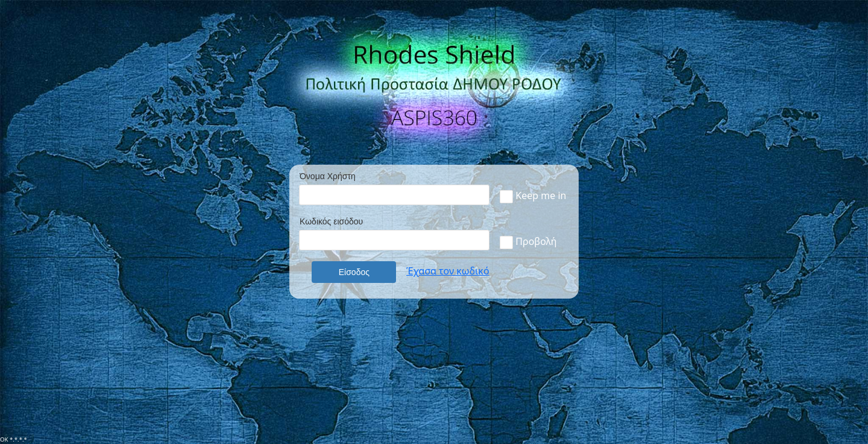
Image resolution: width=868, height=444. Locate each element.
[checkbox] (506, 197)
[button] (354, 272)
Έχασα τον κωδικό (448, 271)
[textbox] (394, 195)
